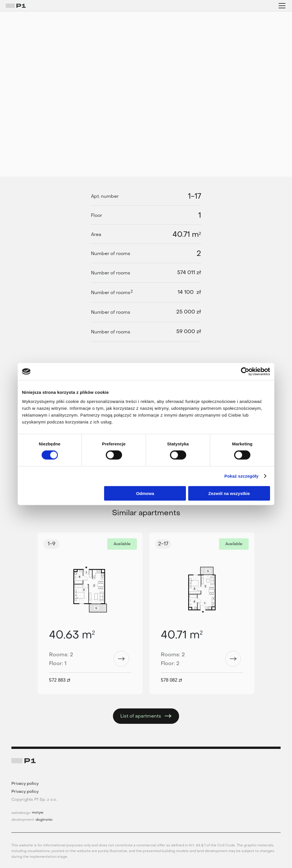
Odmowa (145, 493)
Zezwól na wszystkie (229, 493)
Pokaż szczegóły (242, 476)
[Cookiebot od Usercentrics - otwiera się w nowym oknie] (245, 372)
